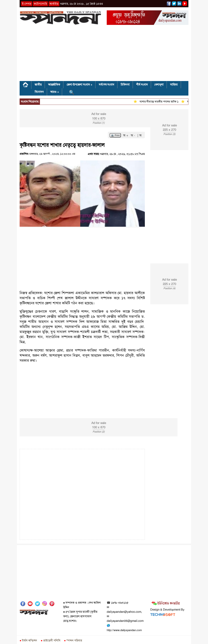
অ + (126, 135)
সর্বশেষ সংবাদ (106, 85)
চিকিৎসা (125, 85)
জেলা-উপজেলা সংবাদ (78, 85)
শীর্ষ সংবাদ (142, 85)
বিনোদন (39, 92)
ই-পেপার (27, 4)
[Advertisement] (104, 54)
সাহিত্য (174, 85)
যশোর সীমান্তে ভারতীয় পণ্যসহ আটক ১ (161, 102)
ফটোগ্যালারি (40, 4)
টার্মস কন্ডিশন (28, 640)
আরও (53, 92)
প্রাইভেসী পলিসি (50, 640)
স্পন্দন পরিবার (73, 640)
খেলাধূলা (159, 85)
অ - (133, 135)
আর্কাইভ (54, 4)
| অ (139, 135)
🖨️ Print (115, 135)
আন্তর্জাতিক (54, 85)
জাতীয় (38, 85)
